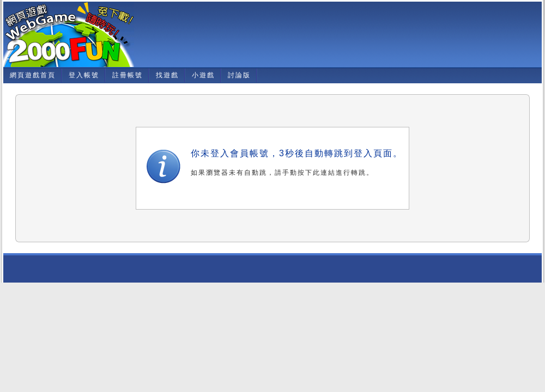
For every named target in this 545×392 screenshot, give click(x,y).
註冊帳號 (128, 75)
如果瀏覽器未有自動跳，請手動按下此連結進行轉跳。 (282, 173)
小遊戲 (203, 75)
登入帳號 (84, 75)
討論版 (239, 75)
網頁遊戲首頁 (33, 75)
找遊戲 (167, 75)
